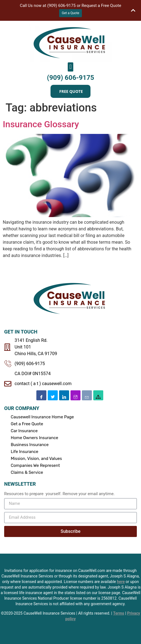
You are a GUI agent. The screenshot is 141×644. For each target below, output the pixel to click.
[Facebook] (41, 395)
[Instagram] (75, 395)
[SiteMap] (98, 395)
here (121, 582)
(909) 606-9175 (70, 78)
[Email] (87, 395)
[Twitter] (53, 395)
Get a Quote (71, 13)
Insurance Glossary (41, 124)
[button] (70, 67)
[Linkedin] (64, 395)
